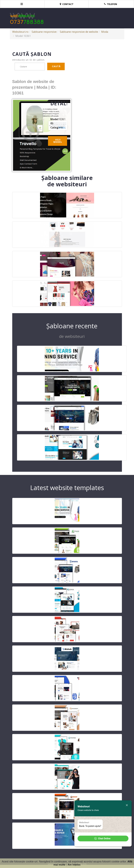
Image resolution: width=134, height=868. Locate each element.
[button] (103, 838)
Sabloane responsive (44, 32)
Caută (56, 66)
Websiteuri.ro (20, 32)
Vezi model (58, 141)
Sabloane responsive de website (79, 32)
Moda (105, 32)
